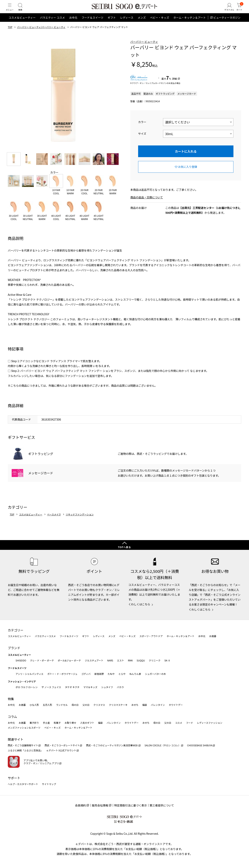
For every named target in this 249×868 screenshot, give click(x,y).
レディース (127, 24)
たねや (111, 674)
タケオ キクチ (72, 687)
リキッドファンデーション (80, 521)
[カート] (238, 11)
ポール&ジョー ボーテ (69, 660)
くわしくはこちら (139, 604)
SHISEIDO (21, 660)
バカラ (120, 687)
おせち (135, 705)
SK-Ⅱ (167, 660)
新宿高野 (99, 674)
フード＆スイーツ (92, 24)
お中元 (73, 24)
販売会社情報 (100, 805)
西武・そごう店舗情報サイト (23, 745)
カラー (142, 129)
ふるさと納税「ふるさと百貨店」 (25, 750)
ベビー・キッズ (160, 24)
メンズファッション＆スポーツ (24, 728)
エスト (120, 660)
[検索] (23, 11)
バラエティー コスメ (52, 24)
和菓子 (57, 723)
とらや (122, 674)
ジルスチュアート (94, 660)
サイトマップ (49, 784)
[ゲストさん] (226, 11)
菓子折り (34, 723)
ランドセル (62, 705)
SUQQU (141, 660)
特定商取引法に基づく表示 (131, 805)
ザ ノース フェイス (51, 687)
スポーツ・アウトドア (151, 636)
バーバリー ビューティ (144, 48)
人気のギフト (87, 723)
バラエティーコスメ (45, 636)
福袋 (145, 705)
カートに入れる (186, 158)
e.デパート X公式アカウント (61, 750)
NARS (110, 660)
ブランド (14, 648)
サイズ (142, 140)
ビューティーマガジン (227, 24)
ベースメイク (54, 521)
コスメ (179, 723)
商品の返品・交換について (147, 204)
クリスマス (99, 705)
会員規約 (80, 805)
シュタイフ (107, 687)
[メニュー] (11, 11)
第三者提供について (162, 805)
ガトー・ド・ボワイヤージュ (62, 674)
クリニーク (155, 660)
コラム (12, 717)
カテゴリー (16, 630)
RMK (130, 660)
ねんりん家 (135, 674)
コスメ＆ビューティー (22, 24)
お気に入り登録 (188, 173)
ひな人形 (34, 705)
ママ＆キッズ (90, 687)
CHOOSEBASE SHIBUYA (200, 745)
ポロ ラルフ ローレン (27, 687)
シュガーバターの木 (155, 674)
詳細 (174, 85)
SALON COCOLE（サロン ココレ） (163, 745)
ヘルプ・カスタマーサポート (23, 784)
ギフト (112, 24)
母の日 (75, 705)
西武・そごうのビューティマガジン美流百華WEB (112, 745)
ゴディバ (86, 674)
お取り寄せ (70, 723)
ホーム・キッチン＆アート (190, 24)
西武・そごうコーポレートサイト (62, 745)
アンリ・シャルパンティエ (29, 674)
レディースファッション (210, 723)
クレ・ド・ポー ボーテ (42, 660)
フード (189, 723)
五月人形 (47, 705)
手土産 (46, 723)
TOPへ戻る (124, 547)
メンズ (142, 24)
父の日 (86, 705)
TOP (10, 34)
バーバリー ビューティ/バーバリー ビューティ (41, 34)
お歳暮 (213, 636)
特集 (11, 699)
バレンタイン (158, 705)
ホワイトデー (176, 705)
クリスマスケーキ (118, 705)
